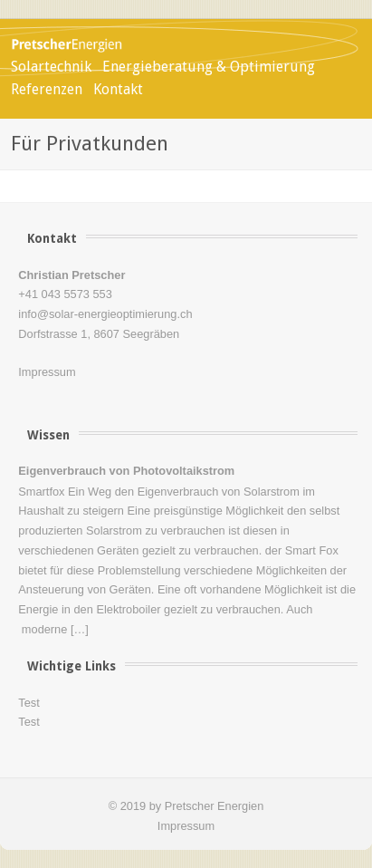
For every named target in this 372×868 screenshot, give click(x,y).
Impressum (47, 372)
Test (29, 703)
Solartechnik (51, 67)
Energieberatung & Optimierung (209, 67)
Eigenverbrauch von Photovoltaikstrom (126, 471)
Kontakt (118, 89)
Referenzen (47, 89)
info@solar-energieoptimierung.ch (105, 314)
